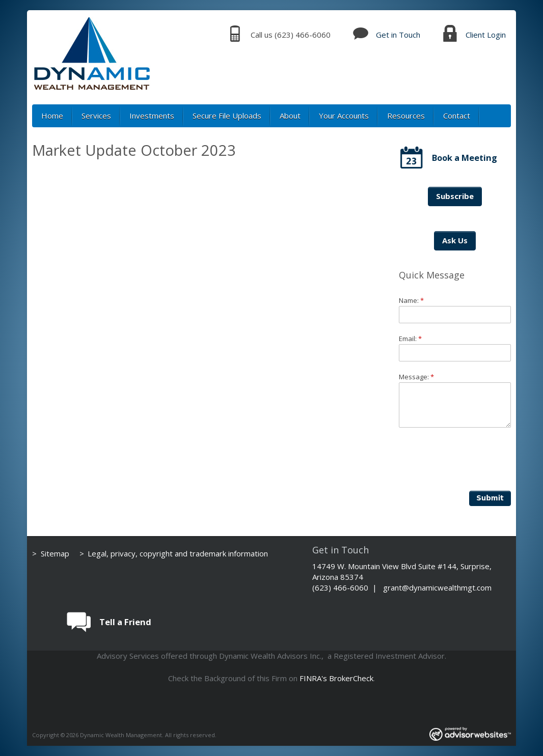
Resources (406, 116)
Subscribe (455, 196)
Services (96, 116)
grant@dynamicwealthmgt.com (437, 587)
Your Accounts (344, 116)
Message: (416, 377)
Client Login (486, 35)
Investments (152, 116)
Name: (411, 300)
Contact (457, 116)
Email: (410, 339)
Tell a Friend (125, 622)
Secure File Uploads (227, 116)
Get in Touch (398, 35)
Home (52, 116)
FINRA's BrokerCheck (336, 678)
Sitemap (55, 553)
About (290, 116)
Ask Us (455, 240)
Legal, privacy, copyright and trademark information (178, 553)
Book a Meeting (465, 158)
